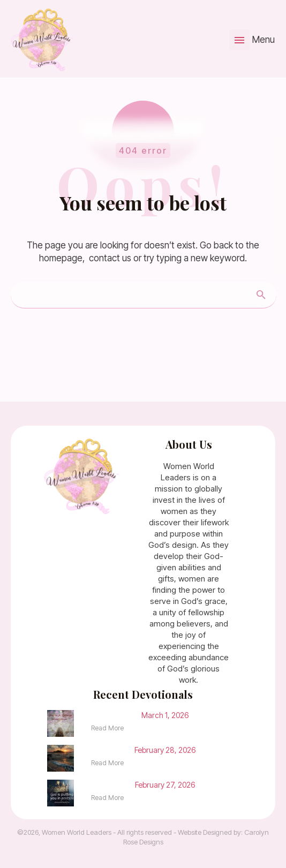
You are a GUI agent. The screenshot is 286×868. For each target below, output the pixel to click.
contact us (110, 258)
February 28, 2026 (165, 750)
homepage (61, 258)
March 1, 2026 (165, 715)
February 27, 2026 (165, 785)
